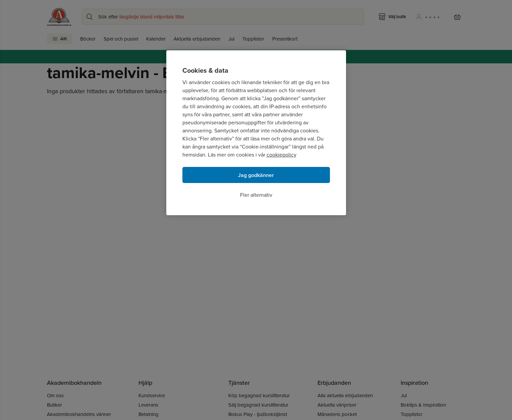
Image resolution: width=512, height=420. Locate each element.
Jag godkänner (256, 175)
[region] (256, 133)
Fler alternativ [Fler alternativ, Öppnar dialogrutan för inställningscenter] (256, 195)
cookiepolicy (281, 155)
